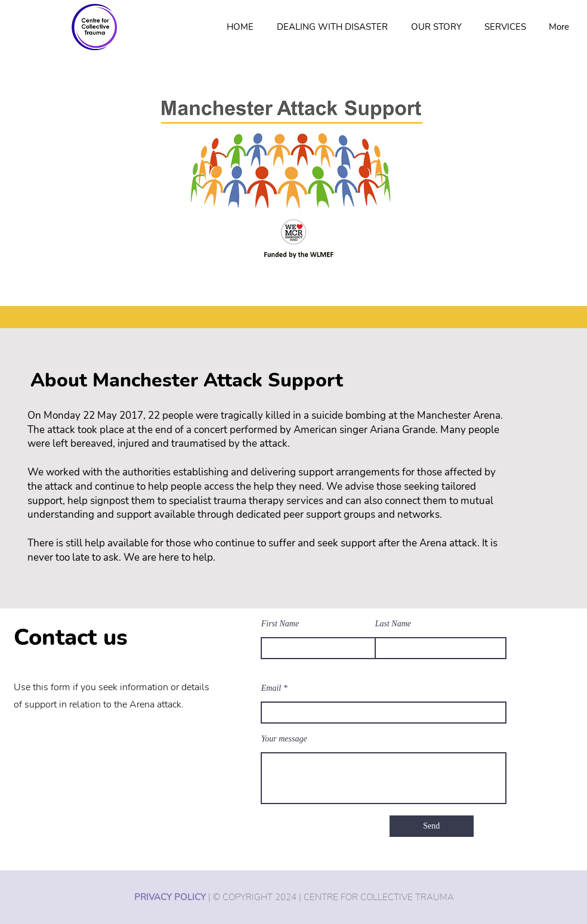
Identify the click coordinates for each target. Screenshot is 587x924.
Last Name (393, 624)
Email (271, 688)
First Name (280, 624)
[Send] (432, 826)
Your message (284, 739)
